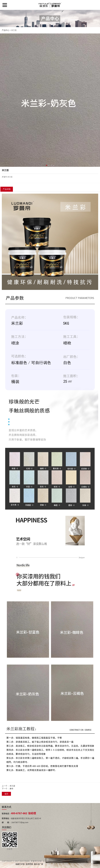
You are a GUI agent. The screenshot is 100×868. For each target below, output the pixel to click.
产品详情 (7, 189)
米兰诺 (12, 786)
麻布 (11, 789)
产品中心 (5, 30)
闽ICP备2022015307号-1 (79, 861)
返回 (6, 794)
